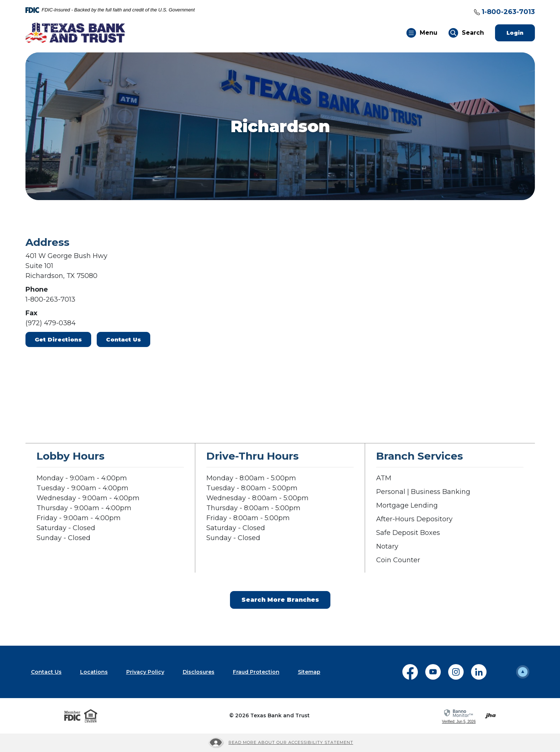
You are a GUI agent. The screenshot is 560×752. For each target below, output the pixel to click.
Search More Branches (280, 600)
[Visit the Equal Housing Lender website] (91, 716)
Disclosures (199, 672)
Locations (94, 672)
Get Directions (58, 339)
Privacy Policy (145, 672)
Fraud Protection (256, 672)
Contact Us (123, 339)
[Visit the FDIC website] (72, 716)
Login (521, 33)
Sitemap (309, 672)
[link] (459, 716)
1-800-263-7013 (508, 12)
